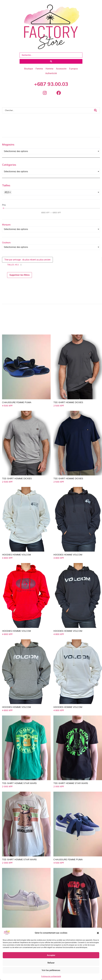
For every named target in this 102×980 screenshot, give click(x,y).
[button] (98, 933)
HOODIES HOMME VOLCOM (16, 558)
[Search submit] (51, 61)
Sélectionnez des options (16, 155)
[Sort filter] (27, 264)
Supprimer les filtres (20, 279)
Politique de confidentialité (51, 976)
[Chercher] (48, 114)
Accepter (51, 955)
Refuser (51, 963)
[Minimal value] (51, 212)
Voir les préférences (51, 970)
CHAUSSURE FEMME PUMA (17, 406)
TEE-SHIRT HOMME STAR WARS (19, 787)
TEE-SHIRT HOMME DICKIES (68, 406)
